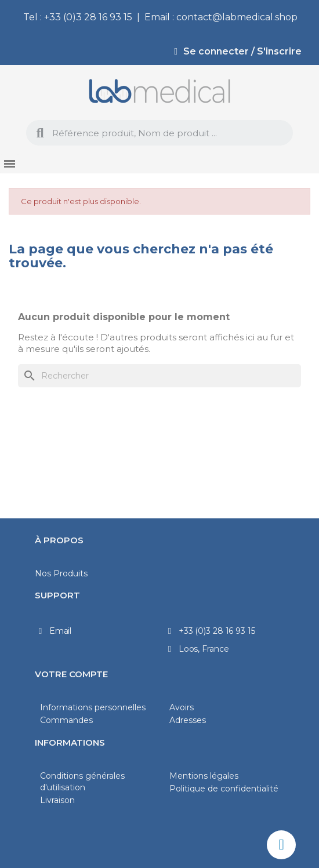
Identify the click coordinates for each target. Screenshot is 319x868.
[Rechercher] (159, 376)
